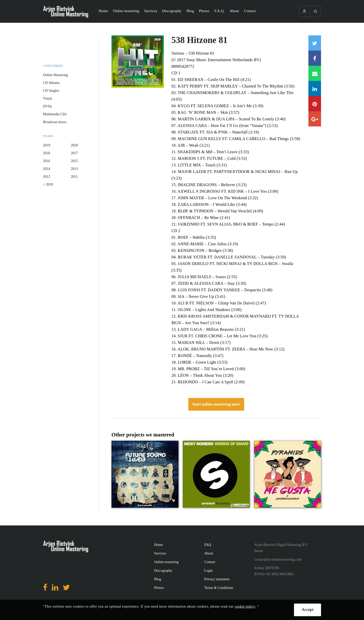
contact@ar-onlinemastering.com (278, 559)
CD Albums (51, 83)
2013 (74, 169)
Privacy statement (217, 579)
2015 (74, 161)
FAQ (208, 545)
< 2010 (48, 184)
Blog (190, 11)
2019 (47, 145)
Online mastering (126, 11)
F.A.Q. (219, 11)
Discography (172, 11)
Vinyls (48, 98)
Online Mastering (55, 75)
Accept (308, 610)
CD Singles (51, 91)
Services (151, 11)
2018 (47, 153)
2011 (74, 177)
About (234, 11)
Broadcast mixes (55, 122)
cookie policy (245, 606)
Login (208, 571)
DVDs (48, 106)
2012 (47, 177)
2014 (47, 169)
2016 (47, 161)
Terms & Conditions (219, 588)
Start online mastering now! (216, 404)
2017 (74, 153)
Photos (204, 11)
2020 (74, 145)
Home (103, 11)
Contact (250, 11)
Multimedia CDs (55, 114)
